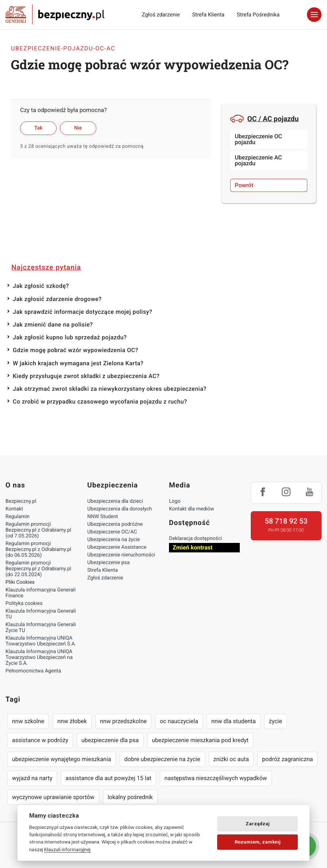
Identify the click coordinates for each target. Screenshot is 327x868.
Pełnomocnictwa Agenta (33, 671)
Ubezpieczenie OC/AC (112, 532)
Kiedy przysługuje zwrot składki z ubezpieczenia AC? (86, 376)
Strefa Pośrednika (258, 15)
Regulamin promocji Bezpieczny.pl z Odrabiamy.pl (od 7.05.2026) (38, 530)
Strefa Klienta (209, 15)
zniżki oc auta (231, 759)
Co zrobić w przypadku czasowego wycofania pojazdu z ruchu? (100, 402)
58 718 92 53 (286, 521)
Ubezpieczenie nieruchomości (121, 555)
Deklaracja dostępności (195, 539)
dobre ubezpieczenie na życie (162, 759)
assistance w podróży (40, 740)
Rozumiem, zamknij (258, 842)
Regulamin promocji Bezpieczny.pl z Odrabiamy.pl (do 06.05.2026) (38, 549)
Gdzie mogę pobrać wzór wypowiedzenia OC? (76, 350)
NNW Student (103, 517)
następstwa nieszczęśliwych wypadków (216, 778)
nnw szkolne (28, 721)
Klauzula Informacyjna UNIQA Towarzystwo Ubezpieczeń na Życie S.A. (39, 657)
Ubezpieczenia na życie (114, 540)
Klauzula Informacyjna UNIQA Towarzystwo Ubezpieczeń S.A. (41, 641)
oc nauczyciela (179, 721)
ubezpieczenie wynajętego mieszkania (62, 759)
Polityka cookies (24, 603)
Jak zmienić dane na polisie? (53, 325)
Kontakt (14, 509)
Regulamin (18, 517)
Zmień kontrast (193, 547)
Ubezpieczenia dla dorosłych (120, 509)
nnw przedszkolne (123, 721)
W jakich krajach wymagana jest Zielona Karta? (78, 363)
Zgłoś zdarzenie (161, 15)
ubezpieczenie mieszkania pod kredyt (200, 740)
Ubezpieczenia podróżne (115, 524)
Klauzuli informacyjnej (67, 849)
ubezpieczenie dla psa (110, 740)
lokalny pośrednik (130, 797)
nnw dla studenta (234, 721)
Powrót (244, 185)
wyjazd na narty (32, 778)
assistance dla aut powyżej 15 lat (109, 778)
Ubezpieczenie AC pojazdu (258, 160)
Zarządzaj (258, 824)
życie (276, 721)
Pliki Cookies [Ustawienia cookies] (20, 582)
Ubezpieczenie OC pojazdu (258, 139)
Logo (175, 501)
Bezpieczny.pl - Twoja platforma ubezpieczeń (55, 15)
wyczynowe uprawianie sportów (53, 797)
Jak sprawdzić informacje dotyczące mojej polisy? (82, 312)
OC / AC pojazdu (264, 119)
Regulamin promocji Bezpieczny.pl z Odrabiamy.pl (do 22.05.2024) (38, 569)
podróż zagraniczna (287, 759)
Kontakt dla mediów (192, 509)
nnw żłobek (72, 721)
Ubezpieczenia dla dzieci (115, 501)
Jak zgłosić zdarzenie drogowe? (57, 299)
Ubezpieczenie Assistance (117, 547)
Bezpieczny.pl (21, 501)
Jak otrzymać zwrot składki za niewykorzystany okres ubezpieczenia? (110, 389)
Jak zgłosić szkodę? (41, 286)
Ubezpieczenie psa (108, 563)
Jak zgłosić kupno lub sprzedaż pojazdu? (70, 337)
